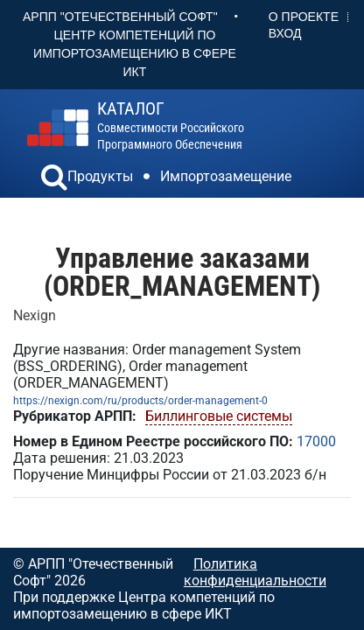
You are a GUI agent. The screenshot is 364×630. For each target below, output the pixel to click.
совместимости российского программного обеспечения (171, 126)
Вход (285, 33)
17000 (316, 441)
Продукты (100, 176)
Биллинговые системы (219, 416)
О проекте (304, 17)
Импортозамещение (226, 176)
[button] (54, 179)
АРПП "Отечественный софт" (120, 17)
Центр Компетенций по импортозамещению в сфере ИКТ (135, 53)
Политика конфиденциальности (255, 572)
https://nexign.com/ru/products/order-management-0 (140, 401)
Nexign (35, 315)
